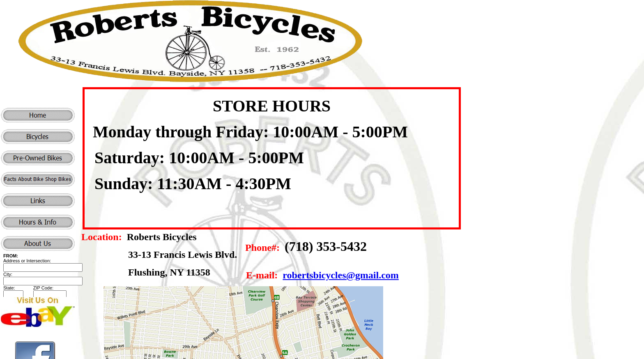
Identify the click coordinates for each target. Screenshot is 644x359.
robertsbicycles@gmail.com (340, 275)
